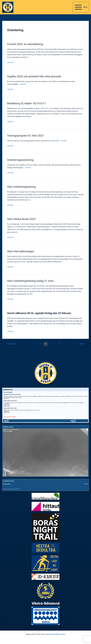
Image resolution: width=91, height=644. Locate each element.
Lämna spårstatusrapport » (10, 417)
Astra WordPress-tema (57, 634)
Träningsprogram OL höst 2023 (25, 136)
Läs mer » (11, 62)
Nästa (83, 344)
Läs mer (23, 84)
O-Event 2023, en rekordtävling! (26, 44)
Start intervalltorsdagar (21, 251)
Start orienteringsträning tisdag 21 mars (30, 281)
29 (59, 344)
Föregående (10, 344)
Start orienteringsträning (21, 187)
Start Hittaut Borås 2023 (21, 219)
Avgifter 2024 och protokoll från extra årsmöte (34, 76)
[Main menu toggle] (81, 7)
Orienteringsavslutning (20, 160)
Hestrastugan (8, 392)
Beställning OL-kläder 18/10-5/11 (26, 103)
